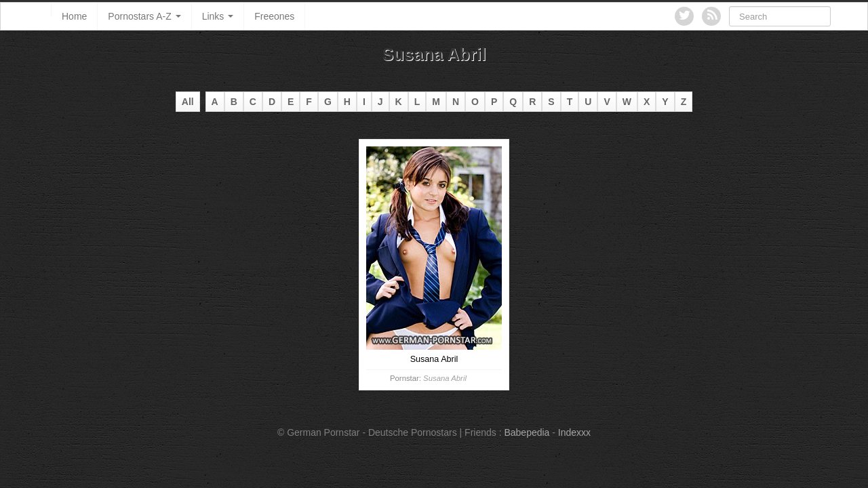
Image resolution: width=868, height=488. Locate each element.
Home (74, 16)
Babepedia (527, 432)
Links (218, 16)
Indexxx (574, 432)
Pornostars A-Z (144, 16)
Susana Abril (445, 378)
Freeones (274, 16)
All (188, 102)
